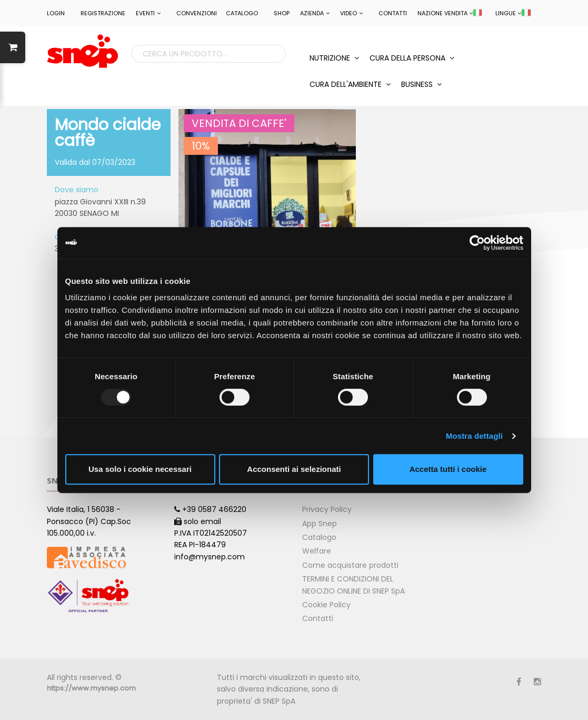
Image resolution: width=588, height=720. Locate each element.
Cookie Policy (326, 605)
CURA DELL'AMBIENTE (350, 84)
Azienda (315, 13)
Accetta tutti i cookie (448, 469)
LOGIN (56, 13)
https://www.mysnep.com (91, 688)
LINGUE (513, 13)
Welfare (317, 551)
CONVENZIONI (197, 13)
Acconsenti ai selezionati (294, 469)
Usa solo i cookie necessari (140, 469)
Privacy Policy (327, 509)
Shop (282, 13)
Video (351, 13)
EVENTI (148, 13)
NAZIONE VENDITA (450, 13)
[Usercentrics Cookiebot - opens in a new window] (477, 243)
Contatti (393, 13)
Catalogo (242, 13)
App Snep (320, 524)
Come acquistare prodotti (350, 565)
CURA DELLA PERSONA (412, 58)
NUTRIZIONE (334, 58)
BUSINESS (421, 84)
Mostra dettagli (474, 436)
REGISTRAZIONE (103, 13)
